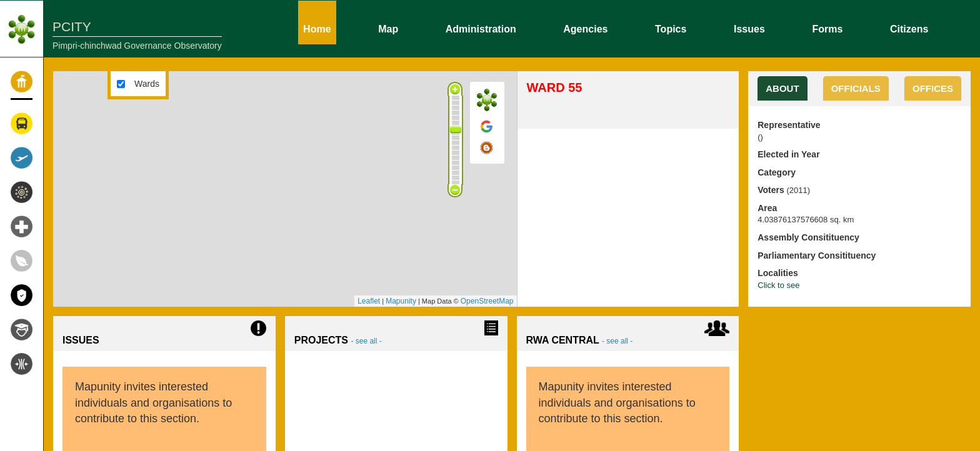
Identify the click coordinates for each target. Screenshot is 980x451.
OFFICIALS (856, 88)
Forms (827, 28)
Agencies (585, 28)
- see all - (366, 341)
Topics (671, 28)
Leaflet (369, 301)
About (782, 88)
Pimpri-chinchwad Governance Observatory (137, 46)
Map (388, 28)
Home (317, 28)
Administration (481, 28)
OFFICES (933, 88)
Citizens (909, 28)
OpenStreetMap (487, 301)
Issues (749, 28)
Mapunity (401, 301)
